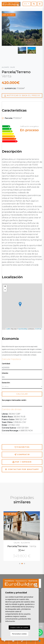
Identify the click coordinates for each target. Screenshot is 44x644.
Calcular (22, 394)
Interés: (5, 373)
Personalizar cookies (19, 634)
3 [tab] (24, 564)
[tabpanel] (22, 536)
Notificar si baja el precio (22, 96)
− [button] (5, 290)
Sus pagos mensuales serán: (14, 400)
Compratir (22, 455)
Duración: (6, 383)
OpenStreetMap (23, 329)
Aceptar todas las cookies (19, 627)
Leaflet (8, 329)
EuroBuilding (11, 4)
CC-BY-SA (38, 329)
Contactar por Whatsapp (22, 469)
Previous (8, 28)
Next (36, 28)
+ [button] (5, 287)
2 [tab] (22, 564)
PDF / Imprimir (22, 462)
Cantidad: (6, 364)
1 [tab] (20, 564)
